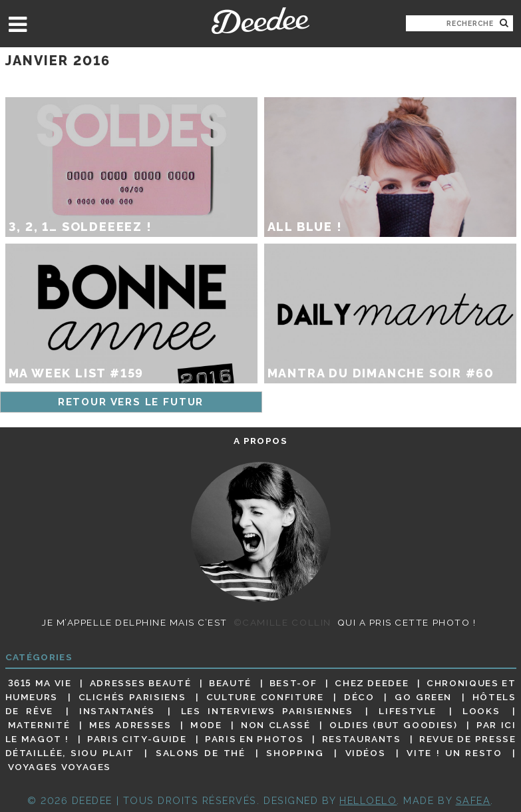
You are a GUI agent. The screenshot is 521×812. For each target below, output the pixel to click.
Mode (206, 725)
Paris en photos (254, 739)
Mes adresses (130, 725)
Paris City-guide (137, 739)
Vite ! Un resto (454, 753)
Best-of (293, 683)
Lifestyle (408, 711)
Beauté (230, 683)
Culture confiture (265, 697)
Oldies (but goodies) (393, 725)
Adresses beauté (141, 683)
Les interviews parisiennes (267, 711)
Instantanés (117, 711)
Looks (481, 711)
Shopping (295, 753)
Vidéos (366, 753)
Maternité (39, 725)
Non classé (275, 725)
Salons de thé (200, 753)
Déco (359, 697)
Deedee (260, 21)
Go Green (423, 697)
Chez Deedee (372, 683)
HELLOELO (368, 800)
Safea (473, 800)
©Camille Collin (282, 622)
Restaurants (362, 739)
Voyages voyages (60, 767)
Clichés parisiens (132, 697)
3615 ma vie (40, 683)
